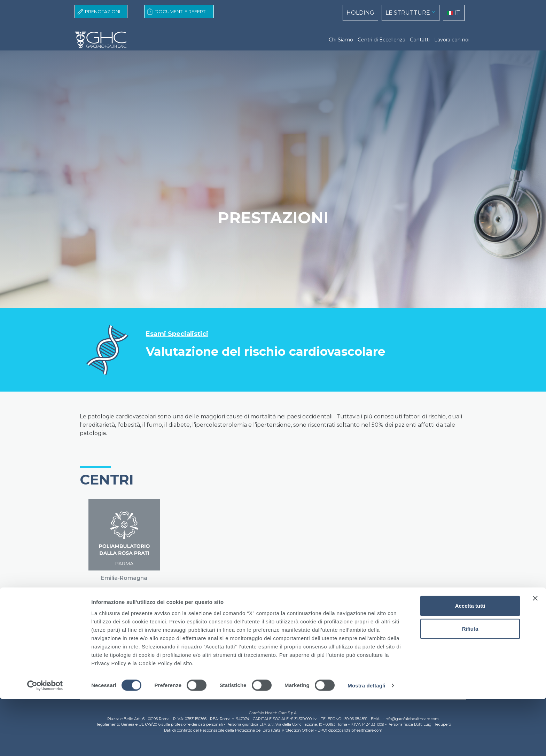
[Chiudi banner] (535, 655)
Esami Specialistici (177, 334)
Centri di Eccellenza (381, 40)
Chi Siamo (341, 40)
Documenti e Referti (181, 11)
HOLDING (360, 13)
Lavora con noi (452, 40)
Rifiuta (470, 686)
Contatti (420, 40)
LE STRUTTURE (408, 13)
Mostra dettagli (366, 742)
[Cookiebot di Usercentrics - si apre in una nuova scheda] (45, 742)
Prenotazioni (103, 11)
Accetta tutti (470, 663)
